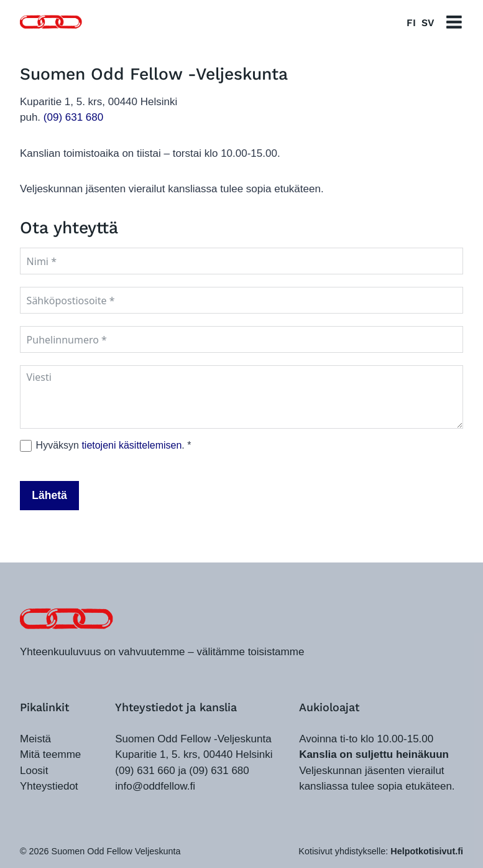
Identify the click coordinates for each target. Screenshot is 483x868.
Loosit (34, 771)
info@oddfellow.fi (155, 786)
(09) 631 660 (145, 771)
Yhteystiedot (49, 786)
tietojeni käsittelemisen (131, 445)
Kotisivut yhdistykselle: (381, 851)
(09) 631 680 (73, 117)
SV (428, 23)
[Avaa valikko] (454, 22)
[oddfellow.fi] (67, 618)
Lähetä (49, 495)
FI (411, 23)
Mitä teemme (50, 754)
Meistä (35, 739)
